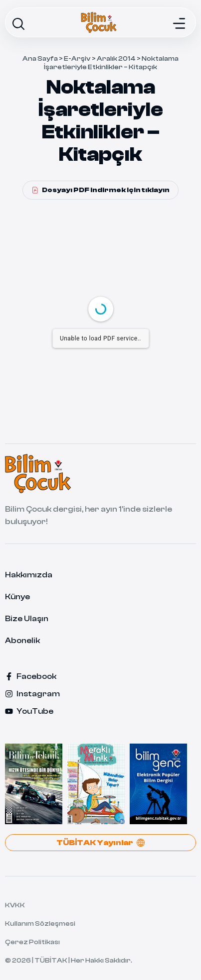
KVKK (15, 905)
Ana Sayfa (40, 59)
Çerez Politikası (32, 942)
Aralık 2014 (116, 59)
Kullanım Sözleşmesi (40, 924)
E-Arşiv (77, 59)
